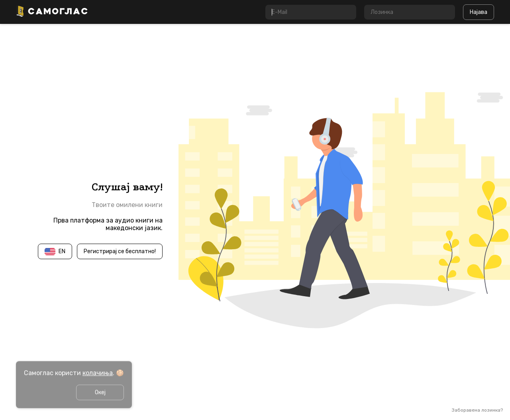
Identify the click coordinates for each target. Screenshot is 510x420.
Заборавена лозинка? (477, 410)
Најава (479, 12)
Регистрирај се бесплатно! (120, 251)
